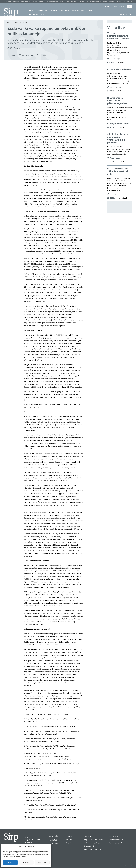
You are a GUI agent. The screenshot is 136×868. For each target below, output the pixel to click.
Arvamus (31, 10)
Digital (128, 866)
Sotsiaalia (75, 10)
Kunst (61, 10)
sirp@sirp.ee (29, 842)
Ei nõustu (26, 862)
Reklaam (115, 6)
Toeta (129, 6)
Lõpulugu (36, 15)
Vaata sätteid (42, 862)
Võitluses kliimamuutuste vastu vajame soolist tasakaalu (119, 36)
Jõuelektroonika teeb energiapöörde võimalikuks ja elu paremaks (118, 139)
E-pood (108, 6)
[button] (49, 846)
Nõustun (10, 862)
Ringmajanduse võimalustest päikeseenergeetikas (117, 101)
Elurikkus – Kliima (21, 23)
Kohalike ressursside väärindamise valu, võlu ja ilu (119, 171)
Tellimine (122, 6)
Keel (29, 15)
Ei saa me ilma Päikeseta (119, 70)
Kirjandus (53, 10)
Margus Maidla (115, 87)
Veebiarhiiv (123, 15)
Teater (83, 10)
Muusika (67, 10)
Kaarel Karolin (115, 59)
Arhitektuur (40, 10)
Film (47, 10)
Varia (42, 15)
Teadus (89, 10)
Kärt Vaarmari (15, 48)
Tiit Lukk (113, 195)
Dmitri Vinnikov (115, 158)
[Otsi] (130, 14)
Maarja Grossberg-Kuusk (119, 124)
